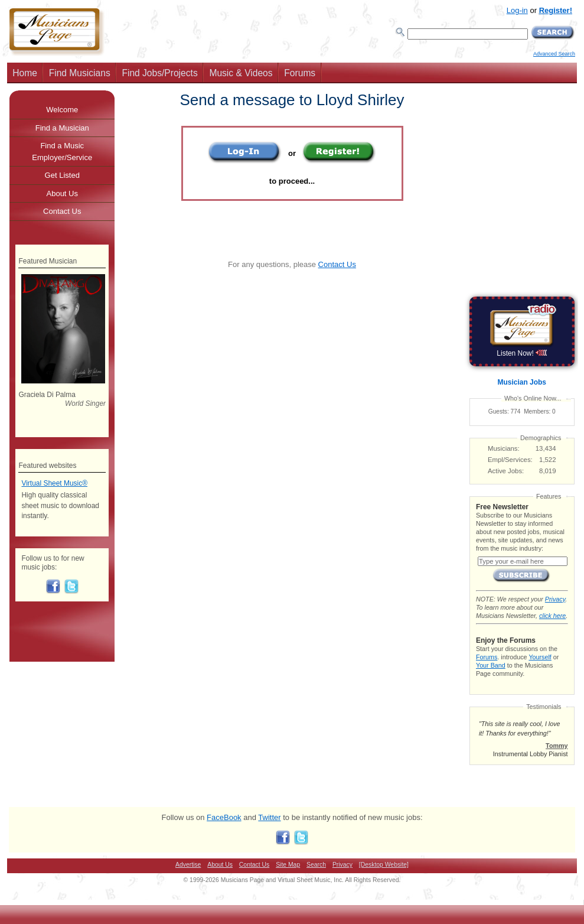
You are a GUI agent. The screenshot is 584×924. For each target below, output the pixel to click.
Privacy (555, 599)
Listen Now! (522, 353)
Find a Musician (62, 128)
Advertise (188, 865)
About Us (62, 193)
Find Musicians (80, 73)
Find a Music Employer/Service (62, 152)
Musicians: (504, 448)
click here (552, 616)
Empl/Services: (510, 460)
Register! (556, 10)
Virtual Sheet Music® (54, 483)
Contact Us (337, 264)
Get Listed (62, 175)
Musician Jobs (522, 382)
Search (316, 865)
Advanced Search (554, 54)
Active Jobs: (506, 471)
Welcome (62, 110)
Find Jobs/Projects (159, 73)
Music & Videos (241, 73)
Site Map (288, 865)
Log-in (517, 10)
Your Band (491, 665)
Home (25, 73)
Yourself (540, 657)
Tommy (557, 746)
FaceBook (224, 817)
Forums (300, 73)
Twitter (269, 817)
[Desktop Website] (384, 865)
